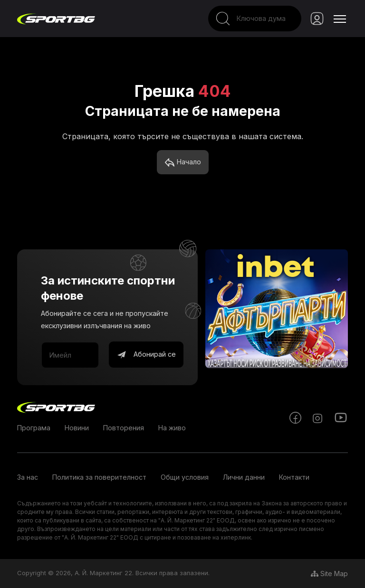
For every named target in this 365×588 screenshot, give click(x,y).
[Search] (255, 19)
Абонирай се (146, 355)
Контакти (294, 477)
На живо (172, 428)
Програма (34, 428)
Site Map (329, 574)
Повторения (124, 428)
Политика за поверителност (99, 477)
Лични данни (244, 477)
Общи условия (185, 477)
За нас (28, 477)
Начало (183, 162)
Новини (77, 428)
